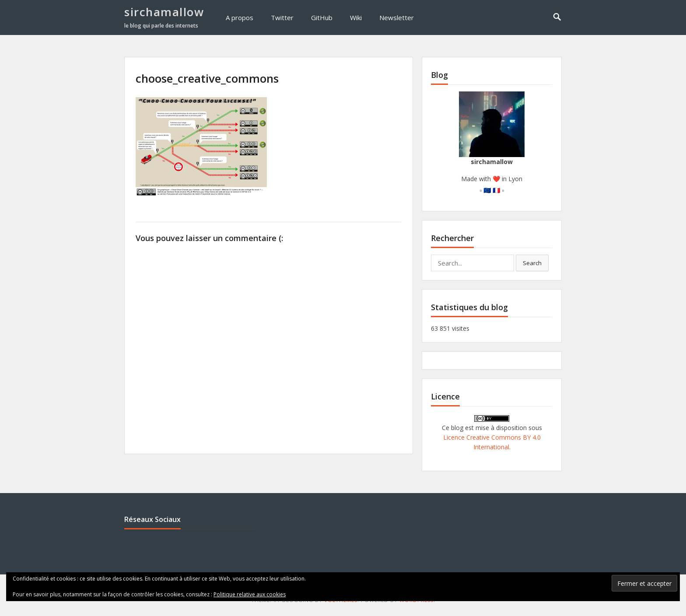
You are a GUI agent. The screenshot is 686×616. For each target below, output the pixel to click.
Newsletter (397, 17)
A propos (240, 17)
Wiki (356, 17)
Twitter (282, 17)
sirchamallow (164, 12)
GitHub (322, 17)
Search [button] (532, 263)
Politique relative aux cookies (250, 594)
